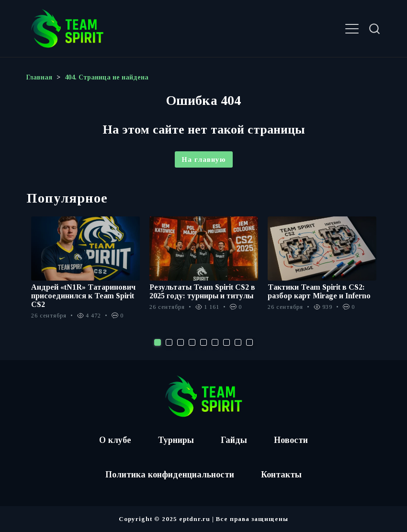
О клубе (115, 440)
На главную (204, 159)
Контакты (281, 475)
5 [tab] (203, 342)
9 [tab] (249, 342)
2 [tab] (169, 342)
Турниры (176, 440)
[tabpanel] (85, 273)
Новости (291, 440)
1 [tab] (158, 342)
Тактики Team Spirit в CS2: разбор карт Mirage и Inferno (319, 291)
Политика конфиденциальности (170, 475)
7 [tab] (226, 342)
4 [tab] (192, 342)
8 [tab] (238, 342)
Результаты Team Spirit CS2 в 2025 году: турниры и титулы (202, 291)
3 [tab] (181, 342)
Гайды (234, 440)
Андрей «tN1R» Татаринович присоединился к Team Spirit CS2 (83, 296)
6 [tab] (215, 342)
